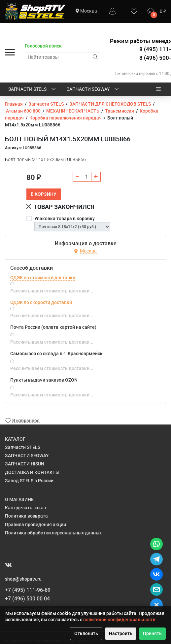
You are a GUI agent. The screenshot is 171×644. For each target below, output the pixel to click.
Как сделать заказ (25, 508)
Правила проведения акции (35, 525)
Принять (152, 633)
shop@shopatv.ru (23, 579)
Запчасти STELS (33, 89)
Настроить (121, 633)
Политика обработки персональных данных (53, 533)
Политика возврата (26, 516)
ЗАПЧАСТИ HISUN (25, 464)
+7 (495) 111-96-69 (28, 590)
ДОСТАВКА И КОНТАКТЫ (32, 472)
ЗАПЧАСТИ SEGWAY (93, 89)
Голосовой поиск (43, 46)
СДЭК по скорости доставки (41, 302)
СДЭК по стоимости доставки (43, 278)
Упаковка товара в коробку (65, 219)
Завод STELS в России (29, 481)
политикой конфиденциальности (119, 620)
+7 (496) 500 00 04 (27, 599)
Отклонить (86, 633)
